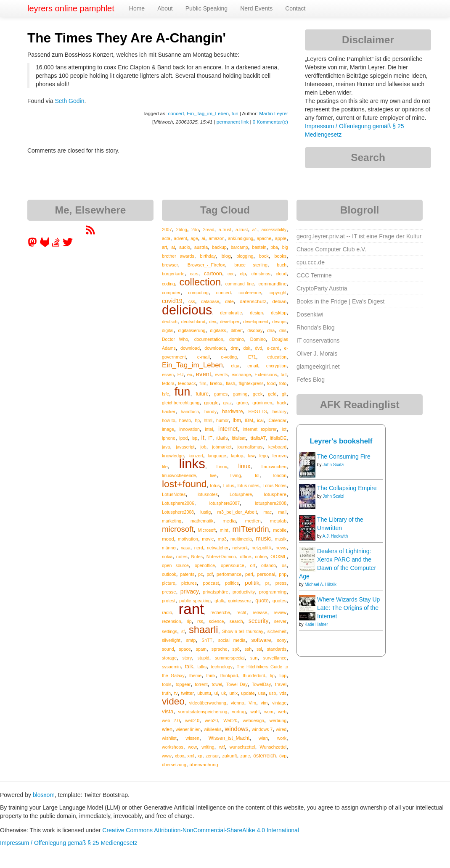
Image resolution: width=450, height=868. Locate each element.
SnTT (207, 640)
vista (168, 711)
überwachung (204, 765)
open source (175, 565)
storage (169, 658)
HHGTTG (257, 412)
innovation (189, 429)
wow (192, 747)
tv (176, 693)
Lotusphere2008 (178, 512)
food (271, 383)
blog (226, 256)
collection (200, 282)
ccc (231, 274)
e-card (273, 348)
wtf (222, 747)
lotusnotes (208, 494)
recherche (220, 612)
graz (228, 403)
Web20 (230, 720)
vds (283, 693)
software (261, 640)
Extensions (266, 375)
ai (203, 238)
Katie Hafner (316, 624)
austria (201, 247)
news (281, 548)
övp (283, 756)
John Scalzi (333, 465)
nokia (167, 557)
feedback (187, 383)
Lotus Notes (274, 485)
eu (190, 375)
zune (245, 756)
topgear (183, 684)
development (256, 322)
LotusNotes (174, 494)
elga (235, 366)
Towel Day (237, 684)
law (251, 456)
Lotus (229, 485)
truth (166, 693)
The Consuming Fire (344, 456)
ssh (248, 649)
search (236, 621)
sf (183, 631)
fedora (168, 383)
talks (202, 667)
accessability (274, 230)
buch (282, 265)
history (279, 412)
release (260, 612)
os (284, 565)
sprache (220, 649)
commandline (273, 284)
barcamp (240, 247)
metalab (278, 521)
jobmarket (222, 447)
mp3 (222, 539)
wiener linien (188, 729)
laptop (237, 456)
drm (234, 348)
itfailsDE (278, 438)
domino (237, 339)
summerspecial (230, 658)
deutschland (193, 322)
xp (200, 756)
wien (167, 729)
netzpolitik (262, 548)
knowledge (173, 456)
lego (264, 456)
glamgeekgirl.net (318, 367)
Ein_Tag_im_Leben (208, 113)
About (165, 8)
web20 (211, 720)
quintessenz (240, 601)
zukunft (229, 756)
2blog (182, 230)
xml (191, 756)
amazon (216, 238)
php (283, 574)
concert (176, 113)
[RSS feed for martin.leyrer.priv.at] (90, 233)
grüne (242, 403)
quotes (279, 601)
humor (222, 420)
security (258, 621)
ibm (237, 420)
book (264, 256)
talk (189, 667)
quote (262, 601)
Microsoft (207, 530)
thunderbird (254, 675)
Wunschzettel (273, 747)
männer (169, 548)
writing (208, 747)
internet (228, 429)
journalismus (250, 447)
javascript (185, 447)
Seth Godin (69, 101)
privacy (189, 591)
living (236, 475)
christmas (261, 274)
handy (210, 412)
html (208, 420)
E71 (252, 357)
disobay (255, 330)
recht (241, 612)
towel (217, 684)
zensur (212, 756)
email (253, 366)
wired (281, 729)
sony (282, 640)
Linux (221, 467)
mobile (280, 530)
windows (237, 729)
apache (264, 238)
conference (250, 293)
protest (169, 601)
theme (195, 675)
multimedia (241, 539)
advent (180, 238)
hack (282, 403)
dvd (258, 348)
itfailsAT (258, 438)
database (210, 301)
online (261, 557)
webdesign (253, 720)
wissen (192, 738)
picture (169, 583)
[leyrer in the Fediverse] (33, 245)
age (194, 238)
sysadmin (171, 667)
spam (201, 649)
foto (283, 383)
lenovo (279, 456)
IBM (249, 420)
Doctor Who (175, 339)
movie (208, 539)
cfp (243, 274)
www (167, 756)
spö (236, 649)
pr (267, 583)
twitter (188, 693)
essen (168, 375)
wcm (269, 712)
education (277, 357)
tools (167, 684)
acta (166, 238)
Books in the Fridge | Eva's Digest (340, 301)
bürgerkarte (173, 274)
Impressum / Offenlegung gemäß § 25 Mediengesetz (69, 843)
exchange (241, 375)
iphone (169, 438)
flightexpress (251, 383)
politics (232, 583)
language (217, 456)
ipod (183, 438)
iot (284, 429)
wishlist (169, 738)
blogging (245, 256)
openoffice (205, 565)
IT (210, 438)
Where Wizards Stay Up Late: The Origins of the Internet (348, 608)
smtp (191, 640)
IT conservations (318, 340)
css (192, 301)
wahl (255, 712)
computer (171, 293)
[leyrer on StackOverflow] (56, 245)
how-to (169, 420)
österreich (265, 756)
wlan (263, 738)
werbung (278, 720)
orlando (269, 565)
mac (267, 512)
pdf (210, 574)
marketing (172, 521)
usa (262, 693)
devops (279, 322)
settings (169, 631)
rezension (172, 621)
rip (189, 621)
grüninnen (262, 403)
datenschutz (253, 301)
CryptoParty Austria (322, 288)
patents (187, 574)
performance (229, 574)
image (168, 429)
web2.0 (192, 720)
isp (195, 438)
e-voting (229, 357)
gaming (240, 394)
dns (283, 330)
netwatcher (218, 548)
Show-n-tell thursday (243, 631)
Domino (258, 339)
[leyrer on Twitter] (68, 245)
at (173, 247)
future (202, 394)
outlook (169, 574)
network (240, 548)
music (263, 538)
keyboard (277, 447)
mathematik (202, 521)
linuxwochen (274, 467)
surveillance (275, 658)
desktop (279, 313)
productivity (244, 592)
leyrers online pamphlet (71, 8)
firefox (216, 383)
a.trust (242, 230)
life (165, 467)
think (211, 675)
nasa (186, 548)
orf (253, 565)
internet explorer (260, 429)
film (203, 383)
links (192, 464)
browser (170, 265)
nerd (199, 548)
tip (272, 675)
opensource (233, 565)
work (282, 738)
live (213, 475)
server (281, 621)
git (284, 394)
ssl (259, 649)
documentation (209, 339)
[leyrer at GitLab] (45, 245)
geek (258, 394)
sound (168, 649)
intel (209, 429)
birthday (208, 256)
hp (197, 420)
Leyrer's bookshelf (341, 441)
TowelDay (262, 684)
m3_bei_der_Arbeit (237, 512)
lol (257, 475)
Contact (295, 8)
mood (168, 539)
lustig (205, 512)
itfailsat (239, 438)
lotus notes (249, 485)
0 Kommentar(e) (270, 122)
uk (224, 693)
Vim (252, 703)
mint (224, 530)
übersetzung (174, 765)
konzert (196, 456)
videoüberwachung (208, 703)
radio (167, 612)
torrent (201, 684)
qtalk (219, 601)
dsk (247, 348)
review (280, 612)
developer (230, 322)
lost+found (184, 484)
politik (252, 583)
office (246, 556)
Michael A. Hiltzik (320, 584)
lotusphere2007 (225, 503)
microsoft (178, 529)
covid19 (172, 301)
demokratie (231, 313)
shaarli (204, 630)
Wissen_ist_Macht (229, 738)
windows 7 (262, 729)
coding (168, 284)
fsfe (165, 394)
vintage (279, 703)
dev (213, 322)
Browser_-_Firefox (206, 265)
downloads (215, 348)
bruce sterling (251, 265)
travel (281, 684)
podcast (211, 583)
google (211, 403)
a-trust (225, 230)
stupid (204, 658)
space (185, 649)
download (190, 348)
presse (169, 592)
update (248, 693)
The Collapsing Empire (347, 488)
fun (235, 113)
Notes (197, 557)
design (256, 313)
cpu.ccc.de (311, 262)
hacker (169, 412)
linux (244, 466)
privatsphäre (216, 592)
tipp (283, 675)
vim (264, 703)
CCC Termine (314, 275)
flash (230, 383)
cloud (281, 274)
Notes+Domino (221, 557)
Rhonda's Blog (316, 327)
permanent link (233, 122)
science (216, 621)
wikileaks (213, 729)
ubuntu (204, 693)
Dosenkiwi (310, 314)
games (221, 394)
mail (282, 512)
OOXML (278, 557)
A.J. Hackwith (335, 536)
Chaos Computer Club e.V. (331, 249)
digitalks (218, 330)
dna (271, 330)
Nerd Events (256, 8)
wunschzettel (242, 747)
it (203, 438)
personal (266, 574)
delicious (187, 310)
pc (200, 574)
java (166, 447)
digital (168, 330)
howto (185, 420)
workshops (173, 747)
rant (191, 609)
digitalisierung (192, 330)
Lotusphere (241, 494)
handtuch (190, 412)
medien (253, 521)
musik (281, 539)
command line (240, 284)
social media (232, 640)
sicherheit (277, 631)
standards (277, 649)
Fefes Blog (311, 380)
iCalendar (277, 420)
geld (272, 394)
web (282, 712)
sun (254, 658)
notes (182, 557)
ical (260, 420)
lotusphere (275, 494)
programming (273, 592)
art (164, 247)
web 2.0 (171, 720)
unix (233, 693)
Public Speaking (206, 8)
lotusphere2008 (271, 503)
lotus (215, 485)
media (229, 521)
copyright (278, 293)
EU (181, 375)
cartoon (213, 273)
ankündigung (241, 238)
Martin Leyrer (274, 113)
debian (280, 301)
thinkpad (229, 675)
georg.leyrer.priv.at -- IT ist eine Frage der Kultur (359, 236)
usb (272, 693)
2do (195, 230)
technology (221, 667)
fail (283, 375)
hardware (233, 412)
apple (281, 238)
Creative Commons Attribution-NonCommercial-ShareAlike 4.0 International (201, 830)
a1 (255, 230)
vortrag (239, 712)
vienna (238, 703)
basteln (259, 247)
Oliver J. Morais (317, 354)
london (280, 475)
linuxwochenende (179, 475)
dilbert (237, 330)
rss (200, 621)
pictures (189, 583)
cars (194, 274)
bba (274, 247)
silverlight (171, 640)
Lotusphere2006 (178, 503)
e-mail (204, 357)
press (281, 583)
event (204, 374)
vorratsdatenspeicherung (202, 712)
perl (249, 574)
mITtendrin (251, 529)
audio (185, 247)
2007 (167, 230)
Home (137, 8)
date (229, 301)
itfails (222, 438)
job (203, 447)
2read (209, 230)
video (173, 701)
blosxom (44, 795)
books (280, 256)
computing (198, 293)
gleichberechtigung (181, 403)
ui (216, 693)
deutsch (170, 322)
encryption (276, 366)
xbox (180, 756)
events (221, 375)
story (187, 658)
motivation (188, 539)
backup (219, 247)
